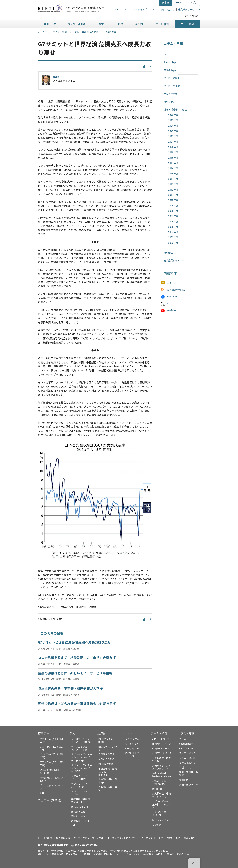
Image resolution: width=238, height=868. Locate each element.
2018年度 (173, 158)
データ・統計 (159, 733)
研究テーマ (45, 733)
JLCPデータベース (162, 753)
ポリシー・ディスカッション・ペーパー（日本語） (82, 757)
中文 (193, 3)
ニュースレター (175, 283)
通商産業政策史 (106, 754)
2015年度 (173, 174)
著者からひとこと (108, 759)
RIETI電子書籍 (106, 764)
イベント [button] (139, 24)
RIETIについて (122, 10)
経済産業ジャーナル (174, 261)
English (179, 3)
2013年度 (173, 184)
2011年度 (173, 195)
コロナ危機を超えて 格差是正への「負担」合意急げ (77, 658)
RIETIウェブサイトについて (121, 838)
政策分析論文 (78, 812)
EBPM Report (170, 70)
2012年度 (173, 190)
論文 (72, 733)
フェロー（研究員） (50, 800)
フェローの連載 (172, 86)
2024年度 (173, 126)
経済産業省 (190, 838)
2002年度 (173, 243)
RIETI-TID (157, 789)
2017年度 (173, 163)
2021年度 (173, 142)
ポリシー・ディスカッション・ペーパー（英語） (82, 768)
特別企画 (168, 253)
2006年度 (173, 222)
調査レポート (78, 816)
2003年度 (173, 237)
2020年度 (173, 147)
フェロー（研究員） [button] (77, 24)
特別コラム (169, 102)
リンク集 (157, 825)
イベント (129, 733)
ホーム (41, 32)
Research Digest (80, 807)
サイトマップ (140, 10)
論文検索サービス (189, 10)
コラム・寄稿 (60, 32)
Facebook (172, 297)
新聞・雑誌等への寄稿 (86, 32)
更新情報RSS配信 (176, 290)
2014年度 (173, 179)
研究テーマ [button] (50, 24)
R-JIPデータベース (162, 744)
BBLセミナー (132, 749)
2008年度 (173, 211)
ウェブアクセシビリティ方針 (88, 838)
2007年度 (173, 216)
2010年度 (173, 200)
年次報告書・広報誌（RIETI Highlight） (108, 772)
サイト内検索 (191, 16)
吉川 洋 (57, 77)
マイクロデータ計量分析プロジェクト (161, 804)
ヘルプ (154, 10)
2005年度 (173, 227)
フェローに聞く (172, 78)
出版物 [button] (119, 24)
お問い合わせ (168, 10)
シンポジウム (132, 739)
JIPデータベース (161, 739)
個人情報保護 (63, 838)
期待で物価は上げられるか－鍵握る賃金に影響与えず (77, 704)
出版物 (101, 733)
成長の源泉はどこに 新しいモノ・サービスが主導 (75, 673)
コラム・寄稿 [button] (188, 24)
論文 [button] (101, 24)
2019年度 (173, 152)
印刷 (149, 66)
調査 (42, 793)
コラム (167, 55)
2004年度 (173, 232)
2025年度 (173, 120)
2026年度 (173, 115)
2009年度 (173, 206)
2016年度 (173, 168)
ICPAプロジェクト (162, 820)
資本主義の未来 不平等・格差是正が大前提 (70, 689)
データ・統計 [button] (162, 24)
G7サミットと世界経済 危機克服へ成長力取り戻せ (74, 643)
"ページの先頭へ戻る (194, 863)
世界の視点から (172, 94)
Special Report (171, 62)
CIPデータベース (161, 749)
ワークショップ (133, 744)
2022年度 (173, 136)
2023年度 (111, 32)
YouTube (171, 311)
